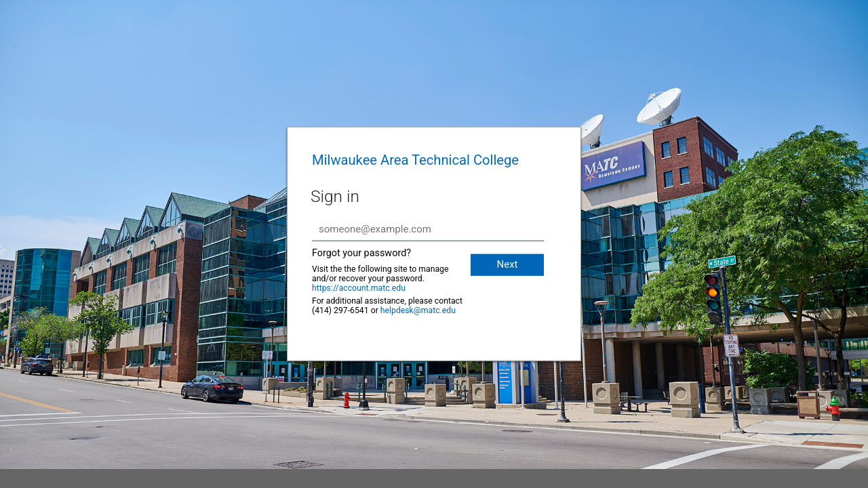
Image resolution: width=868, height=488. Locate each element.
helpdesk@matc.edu (418, 310)
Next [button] (507, 264)
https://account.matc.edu (359, 288)
